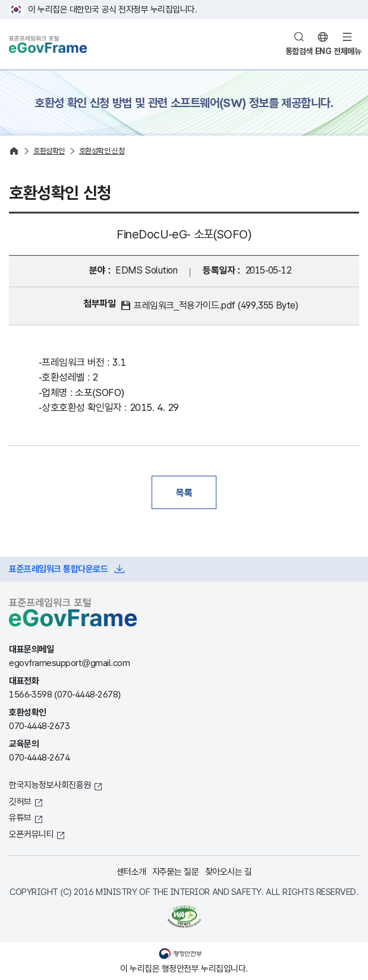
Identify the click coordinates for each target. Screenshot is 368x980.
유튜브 (20, 817)
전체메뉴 (347, 51)
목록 (184, 492)
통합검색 (299, 51)
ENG (323, 51)
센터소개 (131, 871)
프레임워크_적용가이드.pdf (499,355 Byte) (216, 305)
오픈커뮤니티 (31, 834)
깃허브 (20, 801)
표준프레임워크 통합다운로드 (58, 569)
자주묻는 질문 (176, 871)
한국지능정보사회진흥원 (50, 785)
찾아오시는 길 (229, 871)
